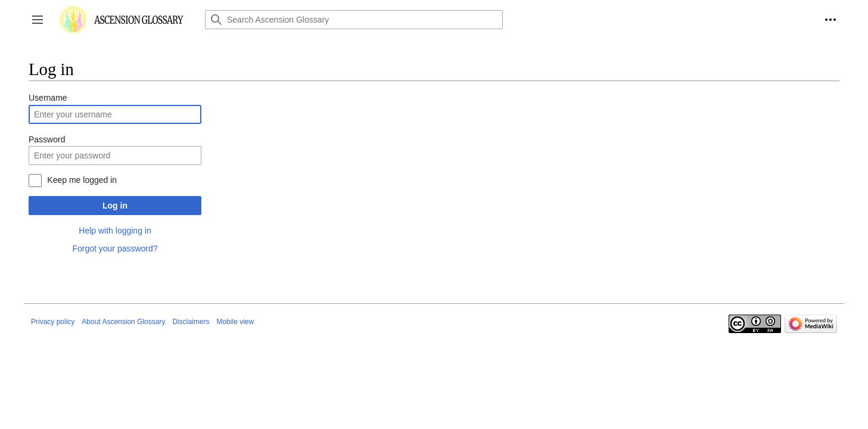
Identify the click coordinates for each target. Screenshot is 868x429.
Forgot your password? (115, 248)
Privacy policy (53, 322)
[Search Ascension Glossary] (354, 20)
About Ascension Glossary (123, 322)
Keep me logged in (82, 180)
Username (48, 98)
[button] (38, 20)
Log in (115, 206)
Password (47, 139)
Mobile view (235, 322)
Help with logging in (115, 231)
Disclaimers (191, 322)
